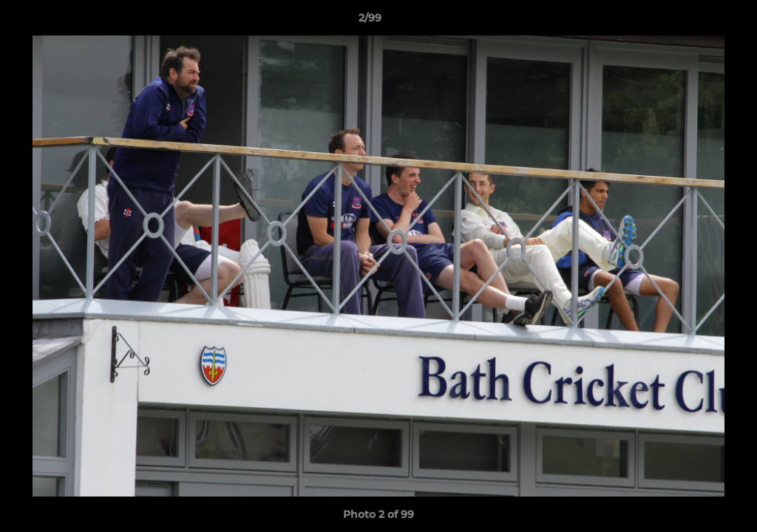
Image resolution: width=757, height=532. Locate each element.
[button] (695, 21)
